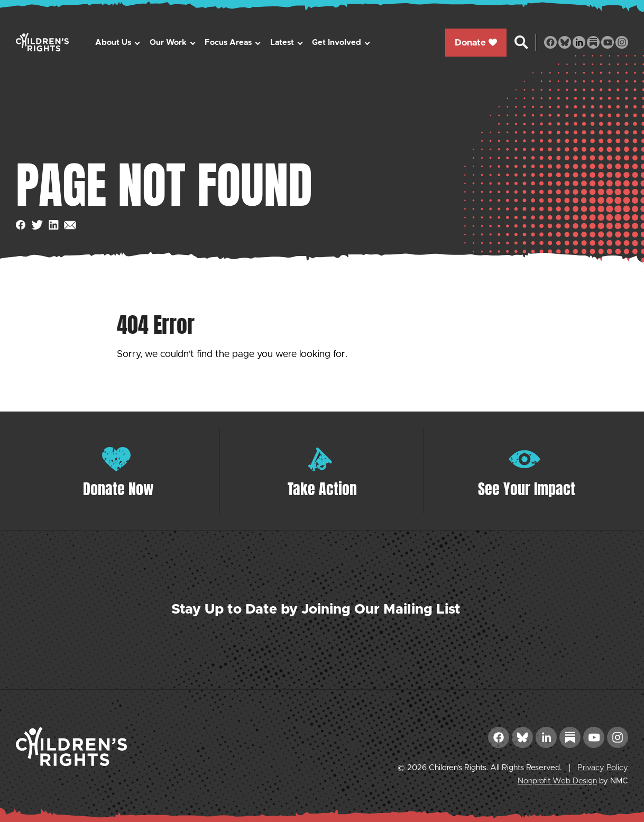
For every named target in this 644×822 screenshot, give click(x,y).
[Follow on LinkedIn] (579, 42)
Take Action (322, 489)
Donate (476, 43)
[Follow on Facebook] (550, 42)
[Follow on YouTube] (608, 42)
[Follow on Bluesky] (565, 42)
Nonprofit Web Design (557, 781)
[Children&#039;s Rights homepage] (42, 42)
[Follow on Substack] (593, 42)
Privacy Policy (603, 768)
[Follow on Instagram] (622, 42)
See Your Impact (527, 489)
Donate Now (118, 489)
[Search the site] (521, 42)
